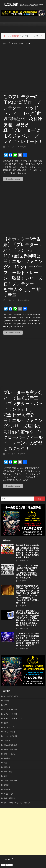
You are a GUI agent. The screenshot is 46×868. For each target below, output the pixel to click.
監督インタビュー (10, 725)
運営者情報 (12, 866)
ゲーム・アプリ (9, 672)
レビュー (7, 685)
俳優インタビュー (10, 694)
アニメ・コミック (10, 654)
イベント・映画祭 (10, 659)
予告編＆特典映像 (10, 690)
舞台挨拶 (7, 734)
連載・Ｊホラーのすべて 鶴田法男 (17, 747)
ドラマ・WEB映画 (10, 681)
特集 (5, 721)
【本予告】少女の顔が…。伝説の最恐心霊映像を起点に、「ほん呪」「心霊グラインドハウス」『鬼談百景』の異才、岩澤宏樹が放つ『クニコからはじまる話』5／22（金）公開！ (27, 563)
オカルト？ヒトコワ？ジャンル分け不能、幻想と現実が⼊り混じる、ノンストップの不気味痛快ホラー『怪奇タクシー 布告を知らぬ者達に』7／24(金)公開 (28, 584)
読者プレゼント (9, 738)
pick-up (6, 645)
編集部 (6, 730)
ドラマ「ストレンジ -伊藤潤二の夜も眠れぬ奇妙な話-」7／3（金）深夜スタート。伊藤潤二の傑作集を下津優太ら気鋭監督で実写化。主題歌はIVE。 (28, 516)
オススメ (7, 667)
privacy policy (23, 866)
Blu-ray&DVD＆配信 (11, 641)
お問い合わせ (35, 866)
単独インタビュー (10, 698)
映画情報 (7, 712)
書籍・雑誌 (8, 716)
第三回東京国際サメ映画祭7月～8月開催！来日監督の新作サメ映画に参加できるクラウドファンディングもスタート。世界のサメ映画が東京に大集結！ (28, 496)
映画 (5, 707)
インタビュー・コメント (13, 663)
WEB (5, 650)
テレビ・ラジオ (9, 676)
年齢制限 (7, 703)
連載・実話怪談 (9, 743)
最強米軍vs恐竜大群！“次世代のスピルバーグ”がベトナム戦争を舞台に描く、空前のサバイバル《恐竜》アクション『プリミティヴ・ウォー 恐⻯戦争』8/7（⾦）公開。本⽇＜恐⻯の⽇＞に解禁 (28, 539)
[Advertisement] (23, 776)
